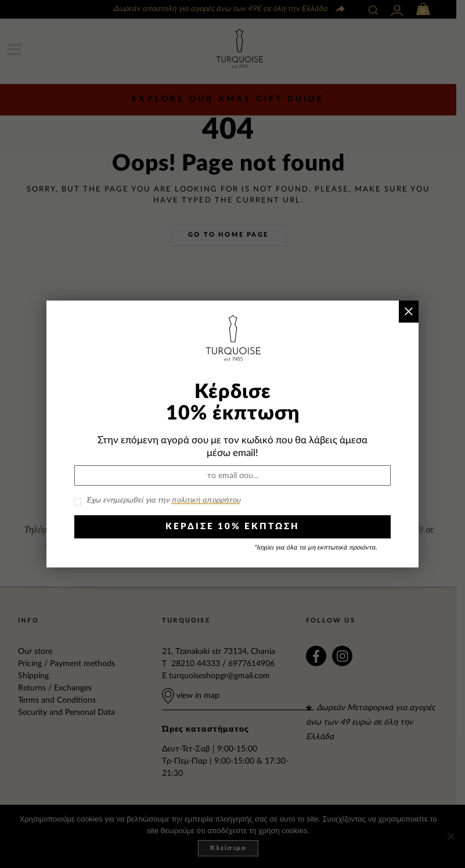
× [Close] (408, 311)
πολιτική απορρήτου (206, 500)
